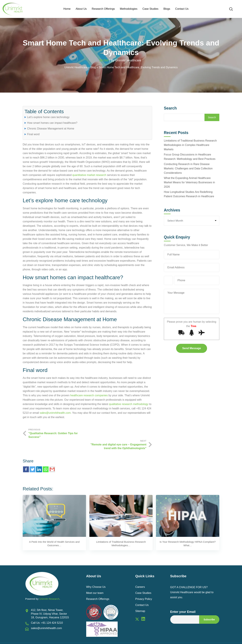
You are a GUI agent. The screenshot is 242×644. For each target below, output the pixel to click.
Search (170, 109)
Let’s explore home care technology (48, 118)
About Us (81, 9)
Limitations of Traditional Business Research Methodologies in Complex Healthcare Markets (190, 145)
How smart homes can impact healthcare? (52, 123)
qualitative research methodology (129, 404)
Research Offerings (103, 9)
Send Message (191, 349)
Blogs (167, 9)
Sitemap (140, 600)
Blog (93, 68)
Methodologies (129, 9)
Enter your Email (183, 601)
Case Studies (150, 9)
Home (67, 9)
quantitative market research (89, 176)
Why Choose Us (96, 576)
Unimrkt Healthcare (128, 61)
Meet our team (95, 582)
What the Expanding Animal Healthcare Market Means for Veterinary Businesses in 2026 (189, 183)
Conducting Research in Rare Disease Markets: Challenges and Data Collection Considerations (188, 169)
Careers (140, 576)
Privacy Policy (144, 588)
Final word (33, 135)
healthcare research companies (89, 396)
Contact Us (182, 9)
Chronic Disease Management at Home (51, 129)
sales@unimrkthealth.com (55, 413)
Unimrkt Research (49, 588)
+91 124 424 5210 (52, 612)
